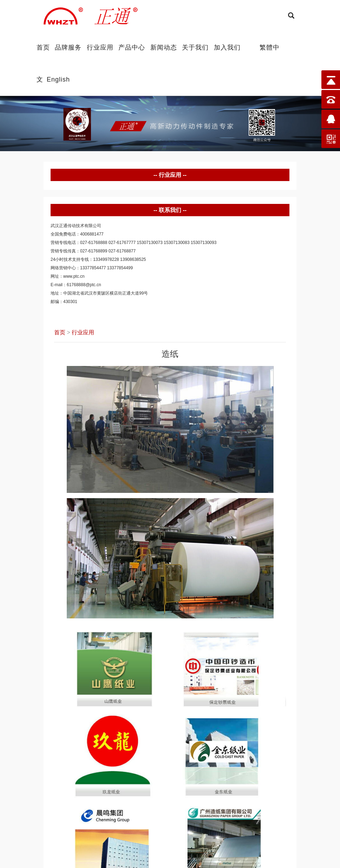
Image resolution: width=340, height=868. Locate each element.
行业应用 (100, 47)
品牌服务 (68, 47)
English (58, 79)
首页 (43, 47)
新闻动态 (164, 47)
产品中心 (132, 47)
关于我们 (195, 47)
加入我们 (227, 47)
